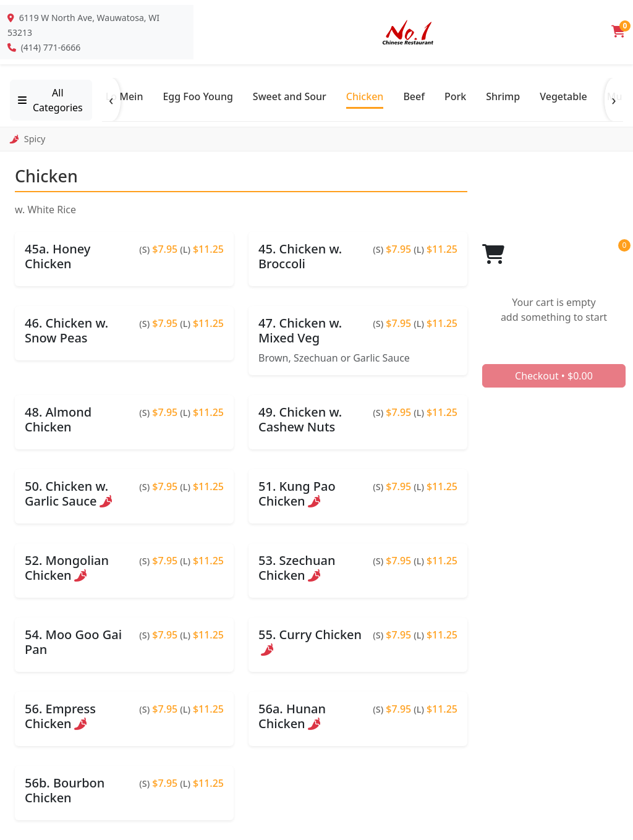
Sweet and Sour (290, 96)
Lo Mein (125, 96)
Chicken (365, 96)
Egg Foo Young (198, 96)
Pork (455, 96)
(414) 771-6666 (51, 47)
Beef (414, 96)
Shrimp (503, 96)
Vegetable (563, 96)
